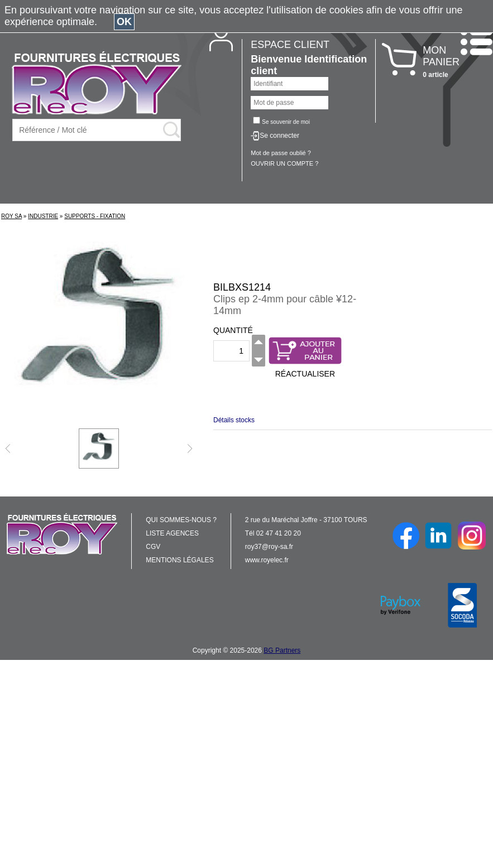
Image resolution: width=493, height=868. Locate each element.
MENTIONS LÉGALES (180, 560)
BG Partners (282, 650)
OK (124, 22)
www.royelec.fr (267, 560)
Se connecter (279, 136)
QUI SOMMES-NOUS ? (181, 520)
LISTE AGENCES (172, 533)
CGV (153, 547)
